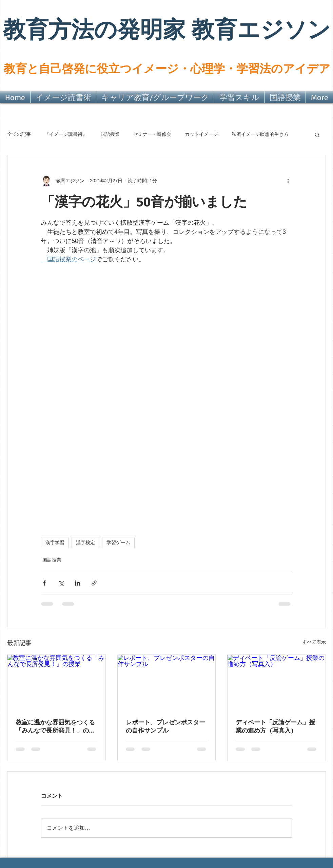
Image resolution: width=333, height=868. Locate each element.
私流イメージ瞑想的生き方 (260, 134)
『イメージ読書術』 (66, 134)
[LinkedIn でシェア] (77, 583)
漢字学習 (55, 543)
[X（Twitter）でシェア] (61, 583)
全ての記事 (19, 134)
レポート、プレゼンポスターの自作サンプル (165, 726)
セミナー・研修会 (152, 134)
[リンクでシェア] (94, 583)
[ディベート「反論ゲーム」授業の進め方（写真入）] (277, 682)
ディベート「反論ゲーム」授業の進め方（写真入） (275, 726)
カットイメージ (201, 134)
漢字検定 (85, 543)
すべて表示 (314, 642)
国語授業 (110, 134)
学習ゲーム (118, 543)
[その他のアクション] (288, 181)
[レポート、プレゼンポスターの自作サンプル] (167, 682)
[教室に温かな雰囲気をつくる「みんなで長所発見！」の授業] (56, 682)
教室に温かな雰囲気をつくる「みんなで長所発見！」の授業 (55, 727)
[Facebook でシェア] (44, 583)
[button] (317, 134)
